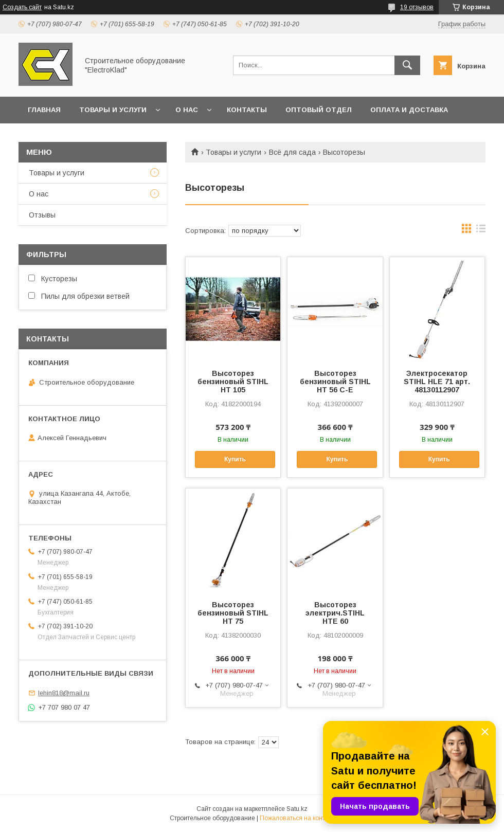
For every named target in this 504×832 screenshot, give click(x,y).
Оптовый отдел (319, 110)
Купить (235, 459)
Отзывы (42, 215)
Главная (44, 110)
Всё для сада (292, 152)
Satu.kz (297, 809)
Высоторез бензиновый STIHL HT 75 (233, 613)
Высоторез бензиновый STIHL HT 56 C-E (335, 382)
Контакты (247, 110)
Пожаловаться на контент (297, 818)
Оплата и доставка (409, 110)
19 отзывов (417, 7)
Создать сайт (22, 7)
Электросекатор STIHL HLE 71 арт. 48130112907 (437, 382)
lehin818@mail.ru (64, 693)
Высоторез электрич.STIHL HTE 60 (335, 613)
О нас (187, 110)
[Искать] (407, 65)
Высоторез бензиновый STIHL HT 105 (233, 382)
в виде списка (481, 231)
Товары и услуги (113, 110)
